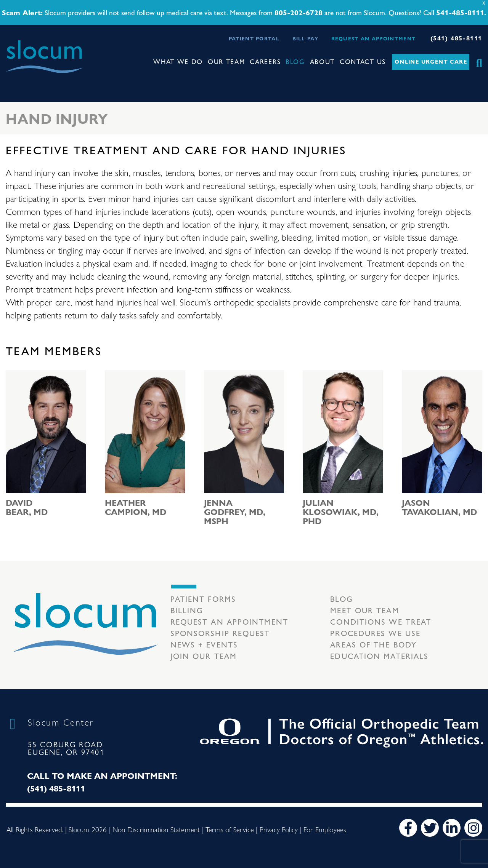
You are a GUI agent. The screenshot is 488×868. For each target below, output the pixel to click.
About (323, 61)
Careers (265, 61)
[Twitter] (430, 828)
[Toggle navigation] (12, 80)
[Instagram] (473, 828)
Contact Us (363, 61)
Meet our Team (364, 610)
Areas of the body (373, 644)
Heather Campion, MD (136, 507)
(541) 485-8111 (456, 38)
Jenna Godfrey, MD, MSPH (235, 512)
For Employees (325, 829)
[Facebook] (408, 828)
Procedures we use (375, 633)
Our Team (226, 61)
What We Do (178, 61)
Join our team (204, 656)
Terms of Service (230, 829)
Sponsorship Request (220, 633)
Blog (295, 61)
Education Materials (379, 656)
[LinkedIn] (452, 828)
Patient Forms (203, 599)
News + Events (204, 644)
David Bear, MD (27, 507)
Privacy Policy (279, 829)
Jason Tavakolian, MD (439, 507)
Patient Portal (254, 38)
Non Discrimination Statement (156, 829)
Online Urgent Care (431, 61)
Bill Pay (305, 38)
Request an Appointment (374, 38)
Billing (187, 610)
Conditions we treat (381, 621)
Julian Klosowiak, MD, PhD (341, 512)
